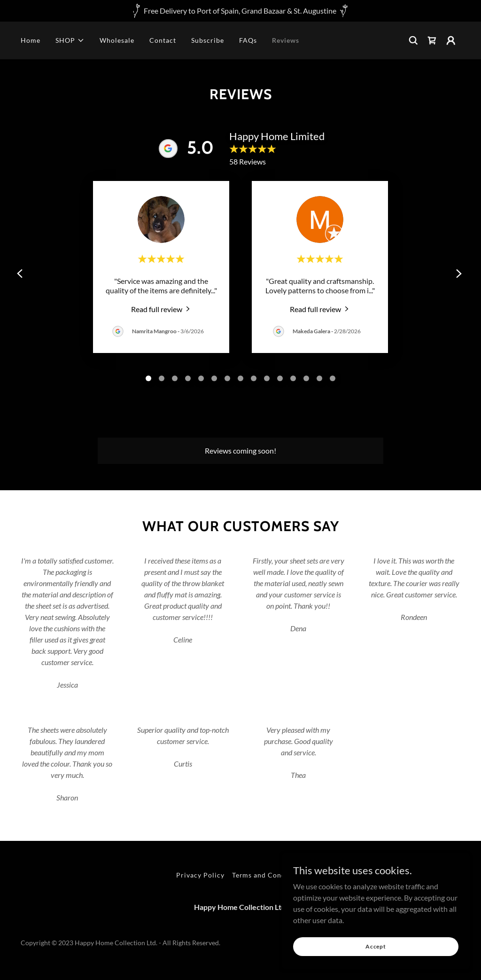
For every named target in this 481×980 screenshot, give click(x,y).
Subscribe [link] (208, 40)
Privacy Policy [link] (200, 875)
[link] (432, 40)
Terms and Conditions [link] (269, 875)
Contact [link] (163, 40)
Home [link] (31, 40)
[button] (70, 40)
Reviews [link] (286, 40)
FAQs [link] (248, 40)
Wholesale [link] (117, 40)
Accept (376, 946)
